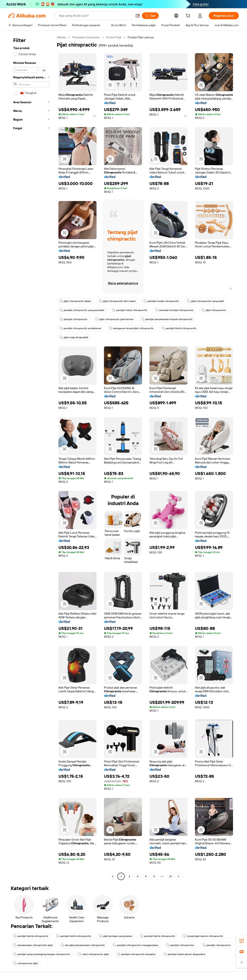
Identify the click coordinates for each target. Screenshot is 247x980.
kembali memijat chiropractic (174, 310)
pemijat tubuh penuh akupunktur (185, 954)
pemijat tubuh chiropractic (130, 310)
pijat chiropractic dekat (75, 301)
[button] (138, 16)
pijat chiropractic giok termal (114, 319)
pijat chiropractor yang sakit (205, 301)
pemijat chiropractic (73, 319)
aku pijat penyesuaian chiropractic (83, 945)
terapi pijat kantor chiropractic (203, 936)
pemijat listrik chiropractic (179, 328)
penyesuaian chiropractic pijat (33, 945)
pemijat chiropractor (180, 945)
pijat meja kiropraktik (74, 337)
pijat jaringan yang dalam (116, 936)
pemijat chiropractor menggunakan (136, 945)
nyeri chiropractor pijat (94, 954)
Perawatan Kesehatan (86, 37)
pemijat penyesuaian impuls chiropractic (167, 319)
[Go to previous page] (113, 876)
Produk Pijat (114, 37)
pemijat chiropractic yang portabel (82, 310)
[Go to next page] (179, 876)
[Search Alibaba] (95, 16)
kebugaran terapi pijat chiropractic (131, 328)
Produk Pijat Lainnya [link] (141, 37)
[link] (242, 941)
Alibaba (61, 37)
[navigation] (31, 457)
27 (171, 876)
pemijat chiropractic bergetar (136, 954)
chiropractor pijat (26, 963)
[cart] (189, 16)
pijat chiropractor (214, 310)
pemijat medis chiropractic (161, 301)
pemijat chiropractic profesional (80, 328)
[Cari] (150, 16)
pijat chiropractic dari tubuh (117, 301)
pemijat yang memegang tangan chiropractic (42, 954)
